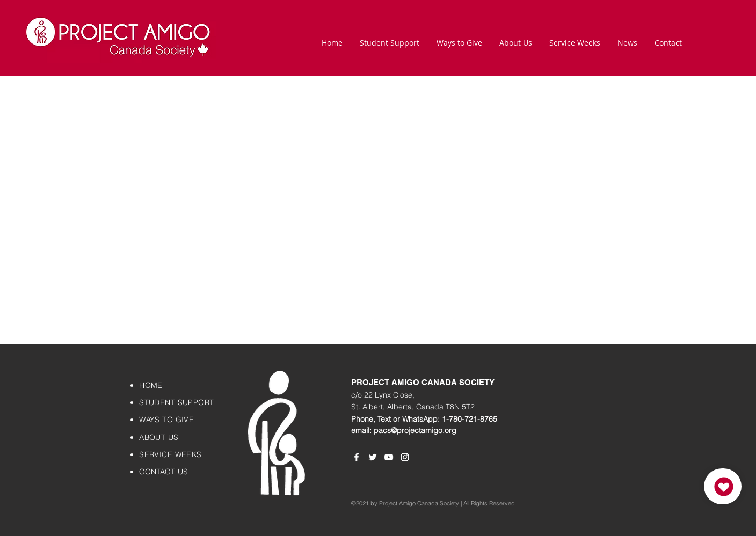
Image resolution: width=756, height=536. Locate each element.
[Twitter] (373, 457)
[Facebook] (357, 457)
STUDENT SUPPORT (176, 402)
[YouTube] (389, 457)
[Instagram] (405, 457)
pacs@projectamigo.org (415, 430)
